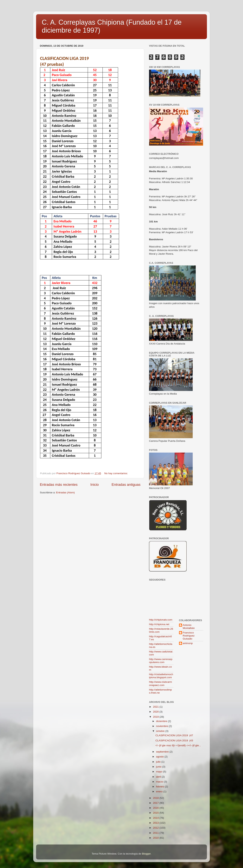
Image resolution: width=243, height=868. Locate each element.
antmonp (188, 643)
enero (160, 791)
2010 (156, 838)
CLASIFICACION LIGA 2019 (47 (174, 735)
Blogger (146, 854)
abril (159, 777)
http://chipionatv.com (161, 620)
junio (159, 767)
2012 (156, 828)
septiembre (163, 752)
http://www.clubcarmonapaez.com (161, 683)
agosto (160, 757)
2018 (156, 798)
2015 (156, 813)
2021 (156, 707)
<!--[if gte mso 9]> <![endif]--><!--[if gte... (178, 745)
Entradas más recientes (59, 485)
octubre (161, 731)
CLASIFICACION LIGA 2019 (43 (174, 740)
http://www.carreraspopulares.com (161, 661)
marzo (160, 782)
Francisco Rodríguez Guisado (189, 636)
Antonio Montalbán (189, 627)
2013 (156, 823)
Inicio (95, 485)
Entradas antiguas (126, 485)
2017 (156, 803)
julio (159, 762)
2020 (156, 712)
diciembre (162, 721)
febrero (161, 787)
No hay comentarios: (117, 473)
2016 (156, 808)
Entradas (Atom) (65, 492)
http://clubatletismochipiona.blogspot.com (161, 676)
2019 (156, 717)
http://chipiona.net (159, 624)
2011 (156, 833)
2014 (156, 818)
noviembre (162, 726)
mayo (160, 772)
